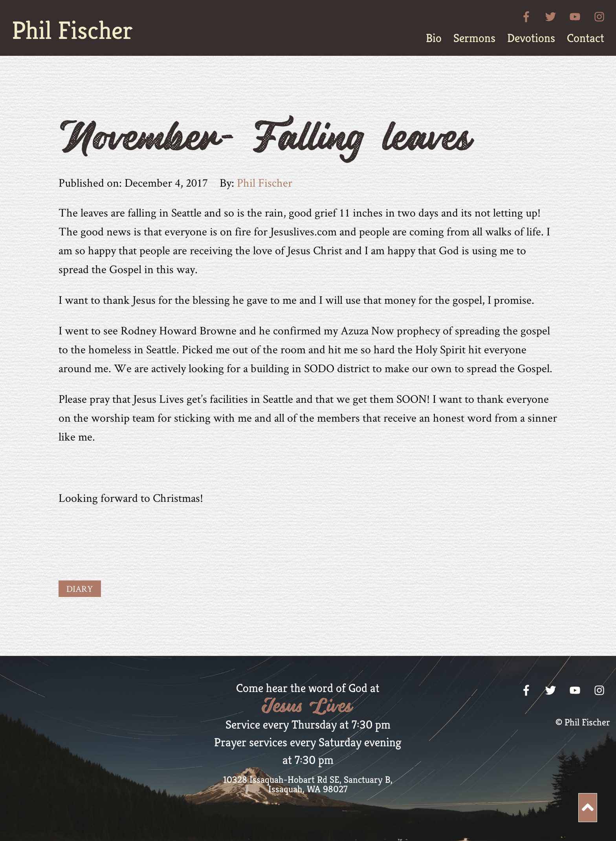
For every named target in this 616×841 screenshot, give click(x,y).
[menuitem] (434, 38)
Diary (80, 589)
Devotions (531, 38)
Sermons (474, 38)
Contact (586, 38)
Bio (434, 38)
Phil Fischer (72, 30)
